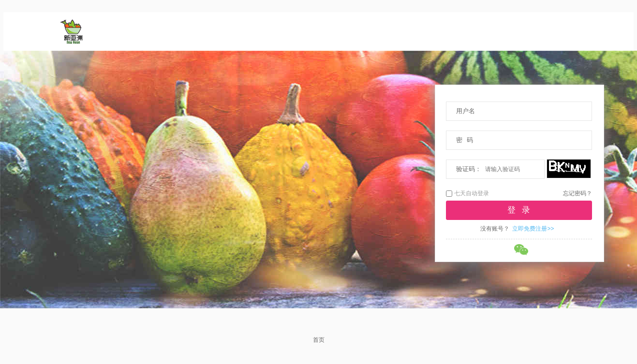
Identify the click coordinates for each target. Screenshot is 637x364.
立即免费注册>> (533, 229)
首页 (319, 340)
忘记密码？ (578, 193)
